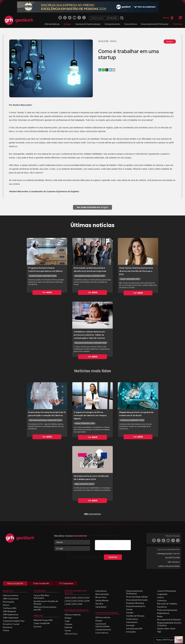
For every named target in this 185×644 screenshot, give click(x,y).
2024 (80, 598)
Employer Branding (135, 603)
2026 (67, 598)
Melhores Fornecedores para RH (45, 608)
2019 (87, 601)
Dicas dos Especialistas (137, 597)
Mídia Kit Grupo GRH (43, 620)
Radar (160, 616)
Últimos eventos (10, 595)
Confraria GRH (10, 608)
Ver (47, 292)
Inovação (130, 625)
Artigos (67, 24)
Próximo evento (104, 18)
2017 (74, 604)
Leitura (160, 597)
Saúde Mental (102, 600)
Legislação (162, 594)
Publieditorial (163, 613)
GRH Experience (11, 614)
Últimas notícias (103, 617)
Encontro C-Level (11, 624)
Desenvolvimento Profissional (155, 24)
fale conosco (174, 562)
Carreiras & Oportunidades (88, 24)
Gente (68, 631)
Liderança (162, 600)
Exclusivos (8, 627)
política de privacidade (169, 566)
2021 (74, 601)
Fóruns (6, 605)
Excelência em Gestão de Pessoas (46, 602)
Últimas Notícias (52, 24)
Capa (67, 621)
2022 (68, 601)
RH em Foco (101, 597)
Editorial (68, 627)
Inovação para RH (134, 629)
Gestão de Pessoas (135, 616)
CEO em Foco (71, 634)
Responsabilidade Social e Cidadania (169, 624)
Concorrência (131, 24)
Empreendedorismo (136, 606)
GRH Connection (11, 599)
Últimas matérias (73, 615)
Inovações (131, 632)
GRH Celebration (11, 618)
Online (6, 630)
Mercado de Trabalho (167, 604)
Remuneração (102, 594)
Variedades (101, 607)
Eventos (37, 627)
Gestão (130, 613)
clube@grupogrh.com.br (168, 553)
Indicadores (101, 591)
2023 (87, 598)
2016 (80, 604)
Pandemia (162, 607)
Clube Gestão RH (42, 623)
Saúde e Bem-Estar (166, 629)
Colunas (68, 624)
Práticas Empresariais (167, 610)
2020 (81, 601)
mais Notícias (92, 514)
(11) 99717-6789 (172, 558)
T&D (159, 632)
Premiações (9, 602)
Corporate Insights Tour (14, 621)
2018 (68, 604)
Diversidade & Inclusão (137, 600)
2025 (74, 598)
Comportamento (112, 24)
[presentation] (117, 546)
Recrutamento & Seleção (169, 620)
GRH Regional (9, 611)
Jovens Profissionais (167, 591)
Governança (132, 619)
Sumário (99, 604)
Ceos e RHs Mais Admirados (41, 597)
